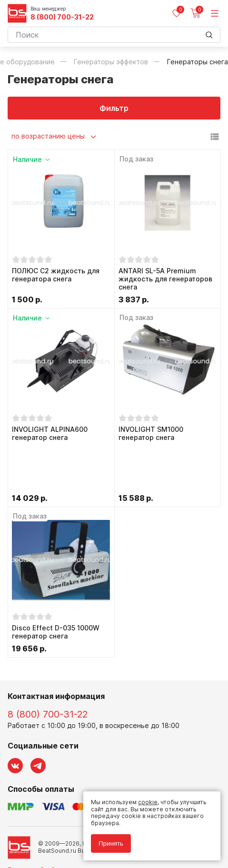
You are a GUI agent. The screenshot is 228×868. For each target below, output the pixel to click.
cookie (148, 802)
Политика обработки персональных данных (71, 822)
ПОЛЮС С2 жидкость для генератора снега (56, 275)
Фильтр (114, 108)
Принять (111, 843)
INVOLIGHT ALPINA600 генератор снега (50, 434)
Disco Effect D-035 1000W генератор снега (56, 584)
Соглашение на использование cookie (63, 835)
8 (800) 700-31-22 (62, 17)
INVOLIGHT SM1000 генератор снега (151, 434)
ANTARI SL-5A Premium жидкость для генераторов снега (165, 279)
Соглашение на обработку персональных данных (79, 828)
